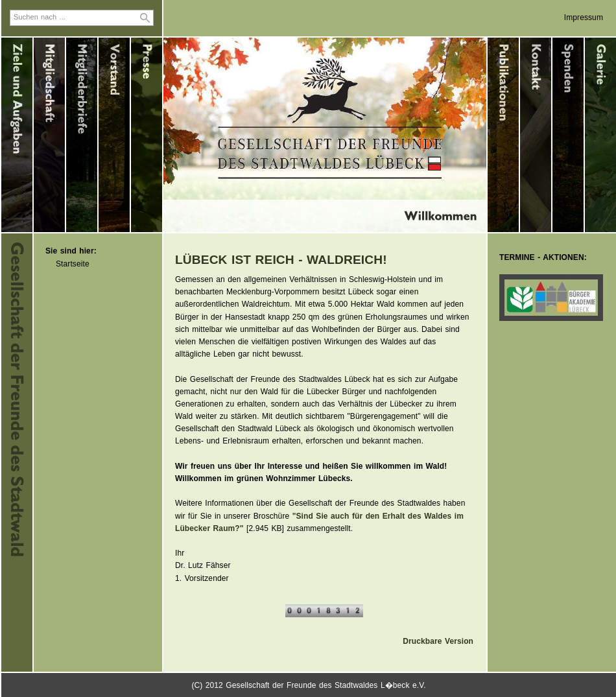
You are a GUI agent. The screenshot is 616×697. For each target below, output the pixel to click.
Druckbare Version (438, 641)
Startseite (73, 264)
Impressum (584, 18)
